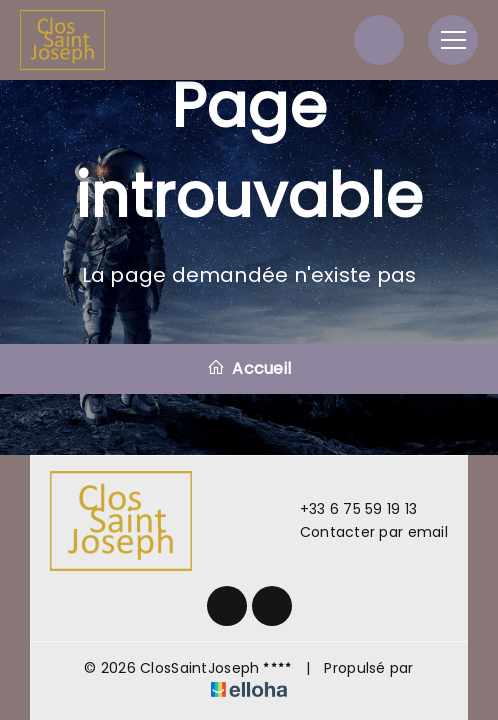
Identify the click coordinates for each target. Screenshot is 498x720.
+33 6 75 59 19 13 (347, 509)
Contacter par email (362, 532)
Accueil (249, 368)
